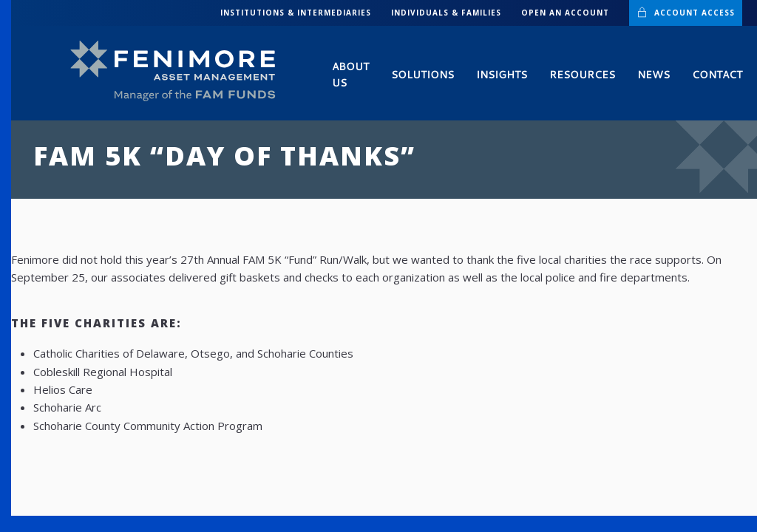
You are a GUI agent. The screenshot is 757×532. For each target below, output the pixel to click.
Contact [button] (717, 75)
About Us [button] (350, 75)
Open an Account (565, 13)
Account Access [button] (686, 12)
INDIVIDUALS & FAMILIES (446, 13)
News (654, 75)
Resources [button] (582, 75)
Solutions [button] (422, 75)
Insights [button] (502, 75)
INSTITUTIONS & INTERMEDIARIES (296, 13)
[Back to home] (179, 71)
